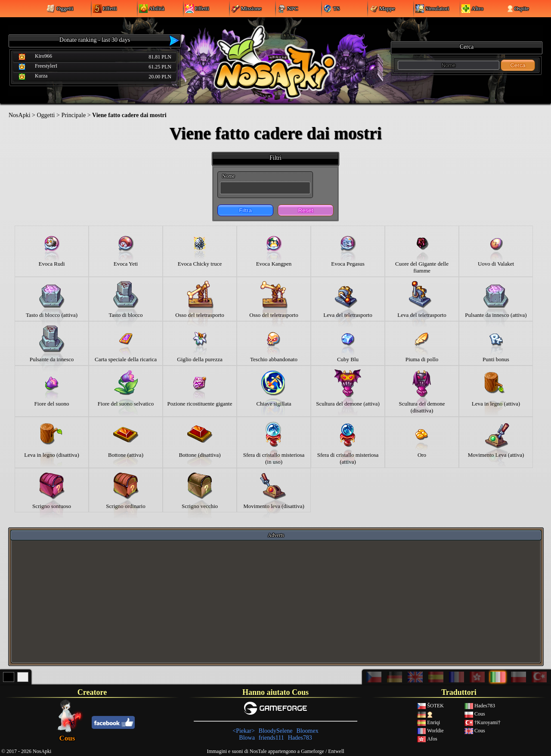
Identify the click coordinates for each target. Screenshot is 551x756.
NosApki (20, 115)
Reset (306, 210)
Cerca (518, 65)
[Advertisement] (276, 601)
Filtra (245, 210)
